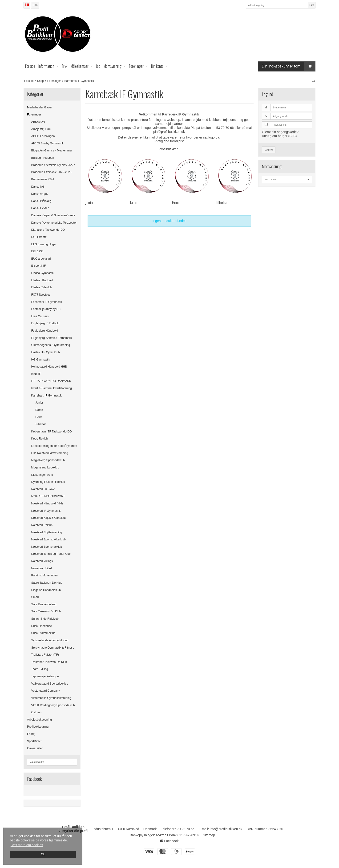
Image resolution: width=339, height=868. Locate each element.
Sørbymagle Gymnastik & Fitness (53, 648)
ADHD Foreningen (43, 136)
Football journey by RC (46, 309)
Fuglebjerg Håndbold (45, 331)
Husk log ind (280, 125)
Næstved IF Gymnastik (46, 511)
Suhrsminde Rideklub (45, 619)
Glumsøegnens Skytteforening (51, 345)
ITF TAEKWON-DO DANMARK (51, 381)
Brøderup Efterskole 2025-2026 (51, 172)
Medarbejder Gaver (40, 107)
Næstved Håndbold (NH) (47, 503)
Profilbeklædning (38, 727)
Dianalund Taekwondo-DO (48, 230)
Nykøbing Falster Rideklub (48, 482)
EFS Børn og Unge (44, 244)
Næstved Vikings (42, 561)
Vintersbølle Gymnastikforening (51, 698)
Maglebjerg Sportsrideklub (48, 460)
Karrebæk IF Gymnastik (46, 396)
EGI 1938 (37, 251)
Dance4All (38, 187)
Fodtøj (31, 734)
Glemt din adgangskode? (280, 132)
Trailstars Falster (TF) (45, 655)
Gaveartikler (35, 748)
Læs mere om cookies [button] (27, 845)
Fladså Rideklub (42, 287)
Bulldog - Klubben (43, 158)
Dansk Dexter (40, 208)
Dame (39, 410)
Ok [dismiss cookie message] (43, 854)
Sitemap (209, 835)
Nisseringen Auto (42, 475)
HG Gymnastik (41, 360)
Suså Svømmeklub (43, 633)
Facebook (169, 841)
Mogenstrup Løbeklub (45, 468)
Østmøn (36, 712)
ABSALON (38, 122)
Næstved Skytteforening (47, 532)
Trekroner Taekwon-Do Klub (49, 662)
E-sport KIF (39, 266)
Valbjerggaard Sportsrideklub (50, 684)
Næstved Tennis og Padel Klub (51, 554)
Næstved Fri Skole (43, 489)
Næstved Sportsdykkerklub (48, 539)
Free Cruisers (40, 316)
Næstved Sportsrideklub (47, 547)
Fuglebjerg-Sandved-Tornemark (52, 338)
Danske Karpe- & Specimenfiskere (53, 215)
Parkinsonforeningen (44, 575)
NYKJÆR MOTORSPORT (48, 496)
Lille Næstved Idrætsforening (50, 453)
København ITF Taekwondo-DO (52, 432)
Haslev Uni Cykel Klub (46, 352)
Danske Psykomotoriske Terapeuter (54, 223)
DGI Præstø (39, 237)
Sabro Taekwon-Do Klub (47, 583)
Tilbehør (40, 424)
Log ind (269, 150)
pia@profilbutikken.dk (169, 132)
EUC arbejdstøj (41, 259)
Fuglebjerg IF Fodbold (45, 323)
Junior (39, 403)
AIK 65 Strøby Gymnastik (48, 143)
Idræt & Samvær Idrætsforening (52, 388)
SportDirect (34, 741)
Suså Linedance (42, 626)
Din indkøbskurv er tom (289, 66)
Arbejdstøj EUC (41, 129)
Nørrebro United (42, 568)
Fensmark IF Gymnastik (47, 302)
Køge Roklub (40, 439)
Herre (39, 417)
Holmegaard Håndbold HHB (49, 367)
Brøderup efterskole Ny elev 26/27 (53, 165)
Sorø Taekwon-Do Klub (46, 611)
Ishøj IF (36, 374)
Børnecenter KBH (43, 179)
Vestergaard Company (46, 691)
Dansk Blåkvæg (41, 201)
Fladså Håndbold (42, 280)
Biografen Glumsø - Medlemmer (52, 151)
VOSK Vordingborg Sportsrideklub (53, 705)
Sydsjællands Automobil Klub (50, 640)
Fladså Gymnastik (43, 273)
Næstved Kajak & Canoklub (49, 518)
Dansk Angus (40, 194)
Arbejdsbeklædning (39, 720)
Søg (312, 5)
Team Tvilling (40, 669)
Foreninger (34, 115)
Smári (35, 597)
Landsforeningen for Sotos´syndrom (54, 446)
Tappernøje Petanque (45, 676)
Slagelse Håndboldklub (46, 590)
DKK (35, 5)
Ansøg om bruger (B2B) (279, 136)
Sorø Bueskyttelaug (44, 604)
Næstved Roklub (42, 525)
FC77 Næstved (41, 295)
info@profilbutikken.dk (226, 829)
